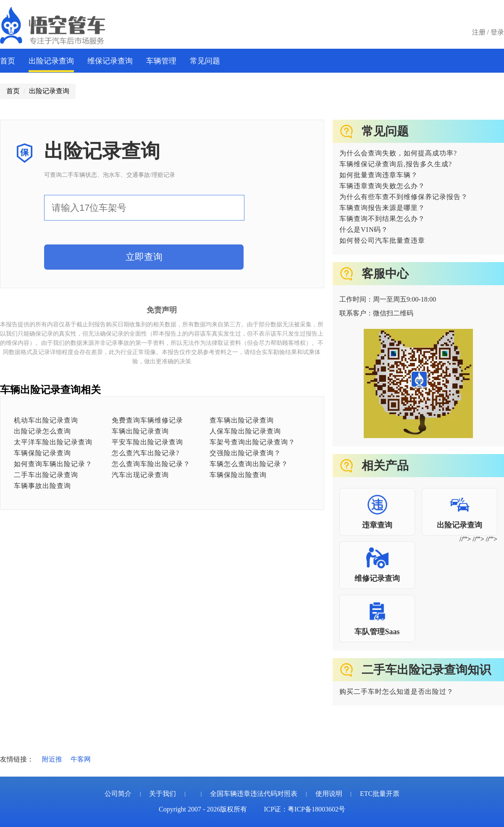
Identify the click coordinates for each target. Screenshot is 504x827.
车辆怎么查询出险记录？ (249, 464)
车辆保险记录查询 (42, 453)
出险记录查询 (51, 61)
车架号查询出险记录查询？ (252, 442)
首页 (8, 61)
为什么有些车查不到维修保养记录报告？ (404, 197)
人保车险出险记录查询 (245, 431)
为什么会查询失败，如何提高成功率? (398, 153)
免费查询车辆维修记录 (147, 420)
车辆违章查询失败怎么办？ (382, 186)
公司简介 (118, 794)
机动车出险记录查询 (46, 420)
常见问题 (205, 61)
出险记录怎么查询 (42, 431)
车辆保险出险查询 (238, 475)
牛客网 (81, 759)
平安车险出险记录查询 (147, 442)
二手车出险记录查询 (46, 475)
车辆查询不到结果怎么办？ (382, 219)
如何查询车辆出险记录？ (53, 464)
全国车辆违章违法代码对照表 (254, 794)
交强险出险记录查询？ (245, 453)
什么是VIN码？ (364, 230)
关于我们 (163, 794)
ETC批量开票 (380, 794)
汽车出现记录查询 (140, 475)
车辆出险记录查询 (140, 431)
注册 (479, 32)
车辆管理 (161, 61)
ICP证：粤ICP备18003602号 (304, 809)
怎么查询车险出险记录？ (151, 464)
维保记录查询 (110, 61)
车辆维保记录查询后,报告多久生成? (396, 164)
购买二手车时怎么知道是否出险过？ (396, 692)
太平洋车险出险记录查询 (53, 442)
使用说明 (329, 794)
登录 (497, 32)
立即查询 (144, 257)
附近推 (52, 759)
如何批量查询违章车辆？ (379, 175)
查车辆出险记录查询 (242, 420)
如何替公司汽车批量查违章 (382, 240)
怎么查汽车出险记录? (146, 453)
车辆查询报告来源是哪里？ (382, 208)
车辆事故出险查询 (42, 486)
